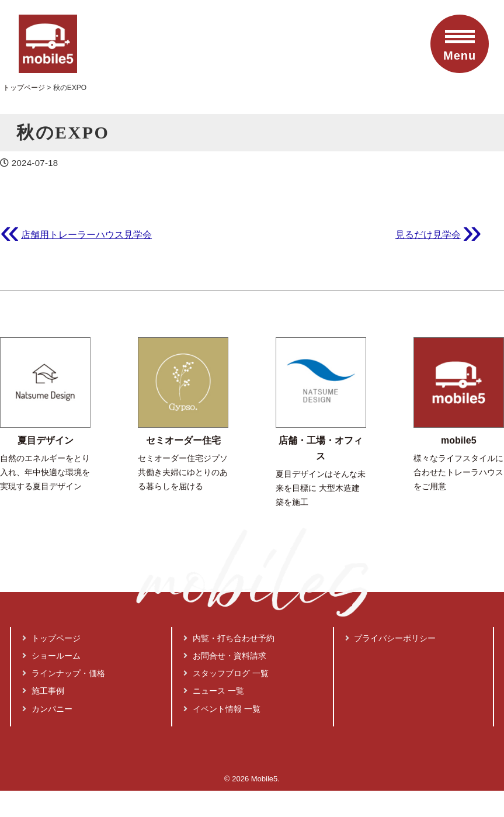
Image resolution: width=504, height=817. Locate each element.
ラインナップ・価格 (64, 673)
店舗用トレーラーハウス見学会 (86, 235)
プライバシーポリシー (391, 638)
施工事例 (43, 691)
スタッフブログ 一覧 (226, 673)
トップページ (51, 638)
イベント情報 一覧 (222, 709)
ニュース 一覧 (214, 691)
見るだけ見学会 (428, 235)
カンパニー (47, 709)
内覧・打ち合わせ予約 (229, 638)
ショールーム (51, 656)
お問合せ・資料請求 (225, 656)
